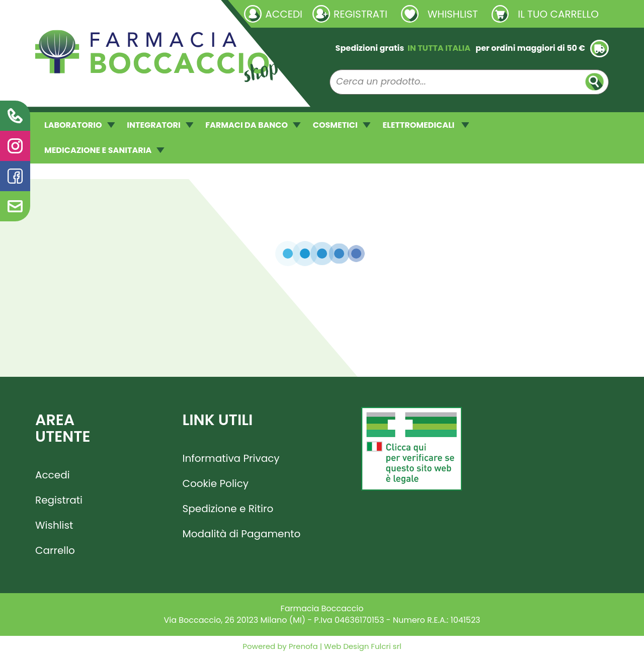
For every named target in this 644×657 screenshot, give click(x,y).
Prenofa (302, 646)
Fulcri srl (386, 646)
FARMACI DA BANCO (253, 125)
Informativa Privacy (231, 458)
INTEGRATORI (160, 125)
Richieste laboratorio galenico (95, 14)
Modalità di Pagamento (242, 534)
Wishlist (54, 525)
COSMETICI (342, 125)
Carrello (55, 550)
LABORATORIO (79, 125)
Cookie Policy (216, 483)
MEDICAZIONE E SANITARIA (104, 150)
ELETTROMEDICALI (426, 125)
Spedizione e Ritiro (228, 509)
